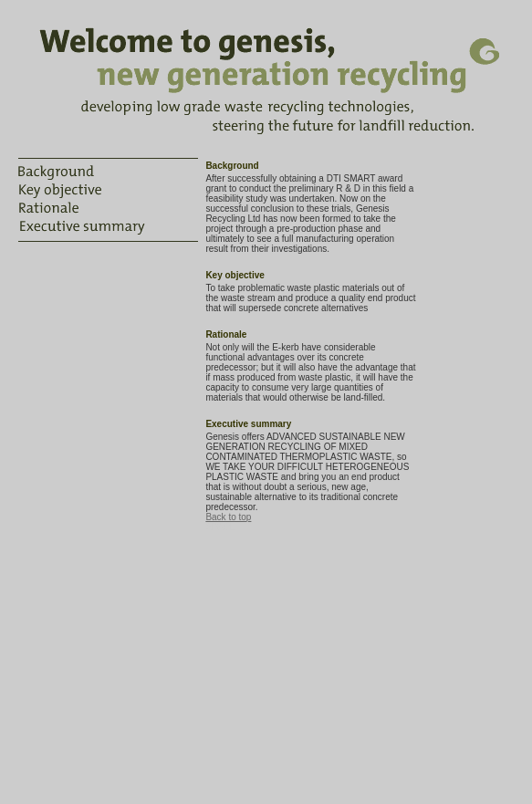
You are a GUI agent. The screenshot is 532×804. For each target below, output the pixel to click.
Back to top (228, 517)
